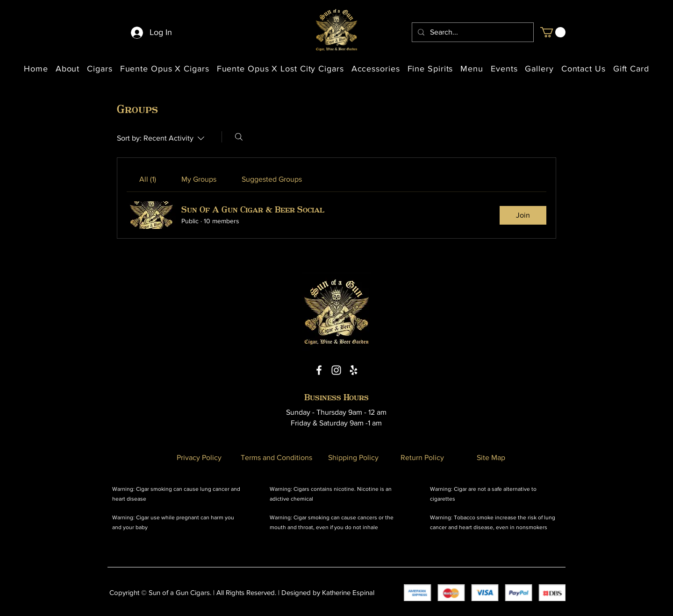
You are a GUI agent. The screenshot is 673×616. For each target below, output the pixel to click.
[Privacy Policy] (199, 457)
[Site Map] (491, 457)
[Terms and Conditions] (276, 457)
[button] (553, 32)
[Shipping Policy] (353, 457)
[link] (148, 179)
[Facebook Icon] (319, 370)
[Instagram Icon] (336, 370)
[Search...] (472, 32)
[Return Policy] (422, 457)
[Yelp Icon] (354, 370)
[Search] (239, 137)
